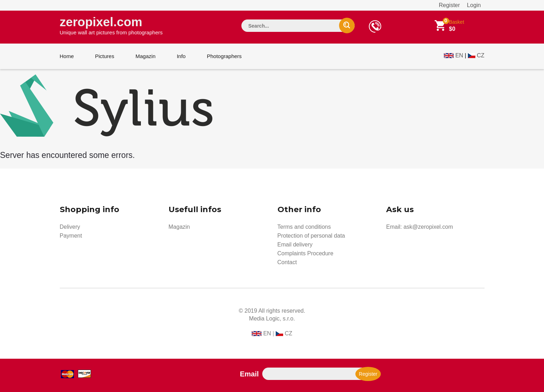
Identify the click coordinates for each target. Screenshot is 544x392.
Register (449, 5)
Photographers (224, 56)
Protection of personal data (311, 236)
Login (474, 5)
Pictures (105, 56)
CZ (480, 55)
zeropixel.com (111, 25)
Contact (287, 262)
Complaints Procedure (305, 253)
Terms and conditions (304, 227)
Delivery (70, 227)
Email (249, 374)
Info (181, 56)
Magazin (146, 56)
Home (67, 56)
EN (459, 55)
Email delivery (295, 245)
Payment (71, 236)
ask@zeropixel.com (428, 227)
